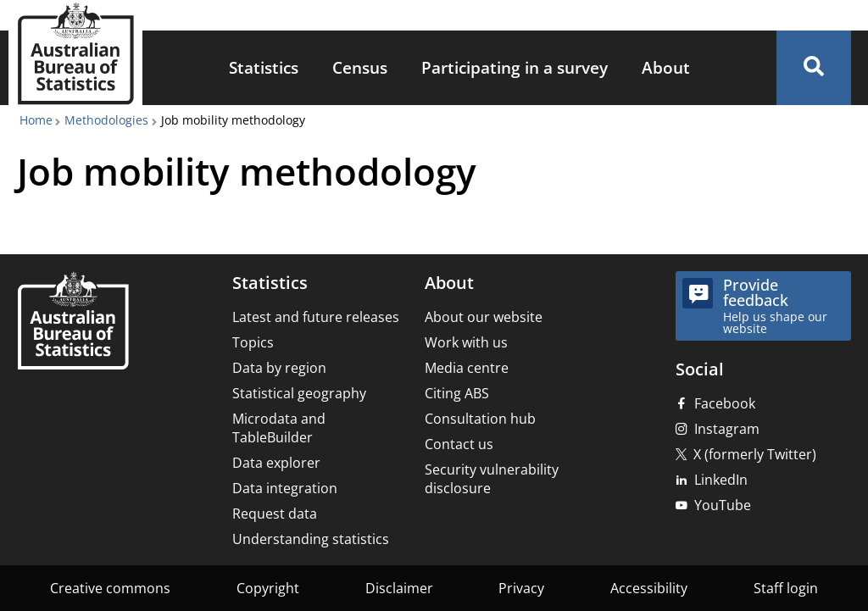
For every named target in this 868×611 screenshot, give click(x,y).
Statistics (264, 67)
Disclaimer (399, 588)
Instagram (727, 429)
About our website (484, 317)
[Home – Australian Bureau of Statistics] (73, 322)
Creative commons (110, 588)
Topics (253, 342)
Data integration (285, 488)
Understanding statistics (311, 539)
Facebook (725, 403)
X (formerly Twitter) (755, 454)
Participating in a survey (515, 67)
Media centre (467, 368)
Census (360, 67)
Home (36, 120)
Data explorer (276, 463)
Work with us (466, 342)
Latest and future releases (316, 317)
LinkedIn (721, 480)
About (666, 67)
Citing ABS (457, 393)
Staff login (786, 588)
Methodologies (106, 120)
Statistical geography (299, 393)
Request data (275, 514)
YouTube (723, 505)
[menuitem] (264, 68)
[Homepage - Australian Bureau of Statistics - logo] (75, 54)
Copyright (268, 588)
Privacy (521, 588)
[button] (814, 68)
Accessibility (649, 588)
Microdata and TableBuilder (279, 428)
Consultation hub (480, 419)
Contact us (459, 444)
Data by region (279, 368)
